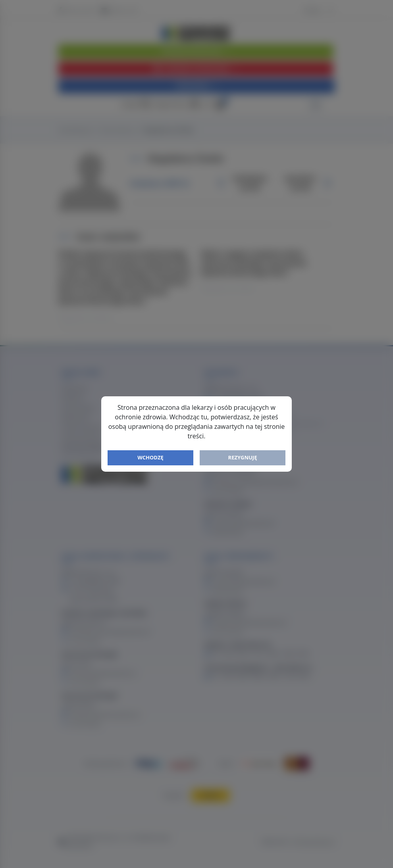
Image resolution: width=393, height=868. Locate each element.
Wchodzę (150, 457)
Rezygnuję (243, 457)
